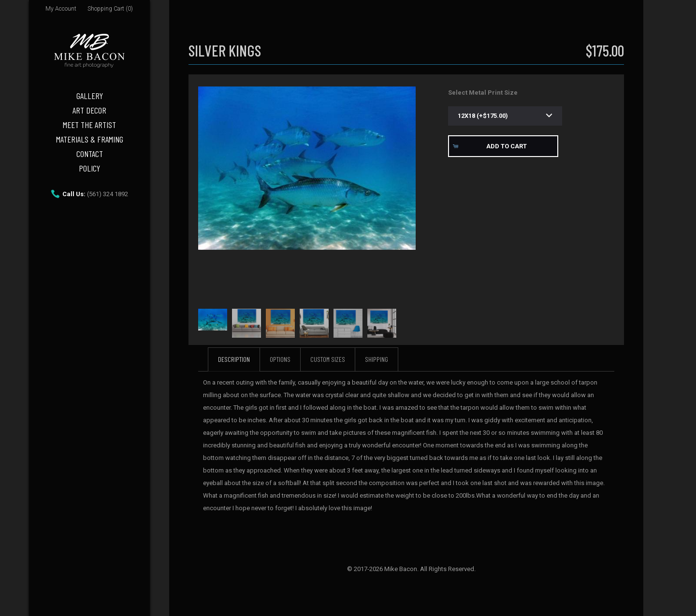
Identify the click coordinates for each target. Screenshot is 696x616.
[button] (503, 146)
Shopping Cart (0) (110, 9)
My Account (61, 9)
